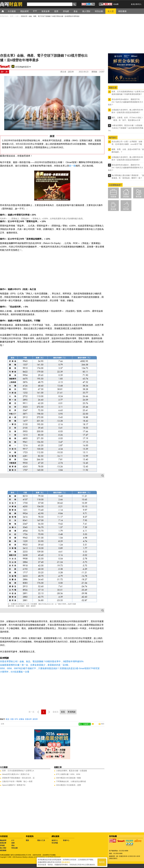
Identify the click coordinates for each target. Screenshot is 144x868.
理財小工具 (41, 840)
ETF (13, 840)
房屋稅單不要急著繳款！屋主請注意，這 (18, 778)
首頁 (5, 11)
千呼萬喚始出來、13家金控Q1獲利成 (71, 781)
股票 (13, 843)
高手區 (126, 209)
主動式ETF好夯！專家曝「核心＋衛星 (17, 781)
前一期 (72, 166)
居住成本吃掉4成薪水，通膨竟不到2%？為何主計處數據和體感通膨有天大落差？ (126, 102)
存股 (12, 719)
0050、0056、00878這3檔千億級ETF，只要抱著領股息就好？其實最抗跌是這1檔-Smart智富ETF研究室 (50, 668)
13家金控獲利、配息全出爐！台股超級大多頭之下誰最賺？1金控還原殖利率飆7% (126, 128)
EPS (16, 719)
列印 (103, 724)
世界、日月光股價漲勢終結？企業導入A (18, 771)
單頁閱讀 (72, 712)
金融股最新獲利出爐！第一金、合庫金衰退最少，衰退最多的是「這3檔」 (35, 665)
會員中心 (55, 840)
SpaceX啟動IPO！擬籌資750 (14, 785)
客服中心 (66, 840)
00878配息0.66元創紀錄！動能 (69, 778)
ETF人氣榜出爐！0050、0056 (68, 774)
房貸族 (126, 197)
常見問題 (55, 843)
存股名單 (28, 719)
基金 (13, 845)
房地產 (2, 845)
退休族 (113, 209)
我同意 (102, 862)
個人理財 (3, 848)
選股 (27, 840)
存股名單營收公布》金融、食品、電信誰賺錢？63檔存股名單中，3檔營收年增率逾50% (42, 661)
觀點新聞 (3, 840)
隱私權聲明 (66, 862)
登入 (140, 4)
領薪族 (113, 197)
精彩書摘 (3, 850)
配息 (8, 719)
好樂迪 (21, 719)
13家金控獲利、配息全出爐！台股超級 (72, 771)
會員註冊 (134, 4)
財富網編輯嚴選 (22, 67)
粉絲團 (116, 4)
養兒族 (139, 197)
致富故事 (3, 843)
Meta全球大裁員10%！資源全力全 (16, 774)
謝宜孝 (35, 719)
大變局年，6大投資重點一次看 (15, 672)
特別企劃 (15, 848)
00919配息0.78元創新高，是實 (69, 785)
